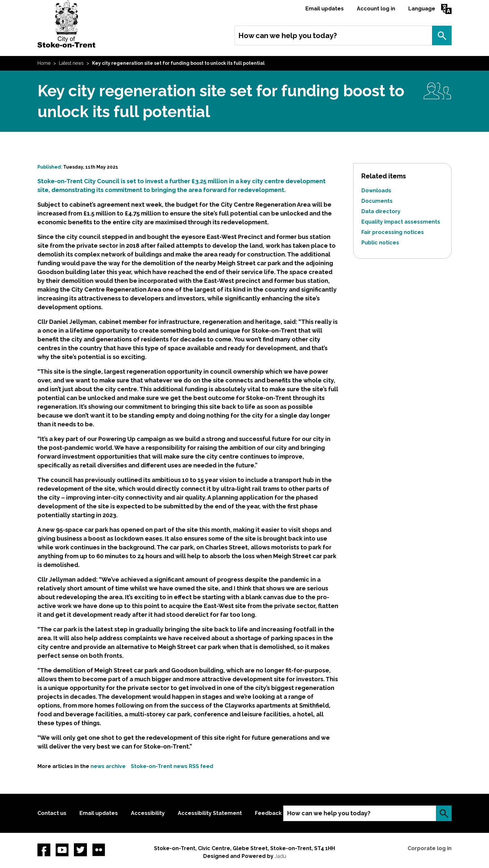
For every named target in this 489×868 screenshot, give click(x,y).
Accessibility (148, 813)
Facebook (44, 850)
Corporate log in (430, 848)
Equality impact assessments (401, 222)
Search (442, 35)
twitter (80, 850)
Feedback (268, 813)
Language (422, 9)
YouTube (62, 850)
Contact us (52, 813)
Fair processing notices (393, 232)
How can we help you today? (288, 35)
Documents (377, 201)
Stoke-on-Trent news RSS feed (172, 766)
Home (44, 63)
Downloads (376, 191)
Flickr (99, 850)
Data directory (381, 211)
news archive (108, 766)
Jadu (280, 856)
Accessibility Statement (210, 813)
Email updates (325, 9)
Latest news (71, 63)
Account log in (376, 9)
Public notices (380, 243)
